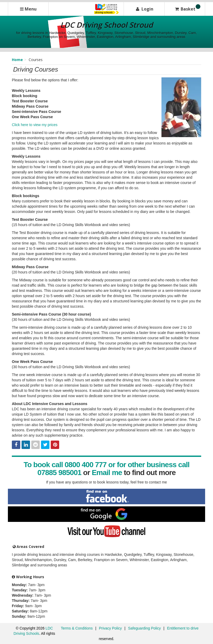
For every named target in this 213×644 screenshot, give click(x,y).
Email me (107, 473)
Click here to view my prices (35, 125)
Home (17, 60)
